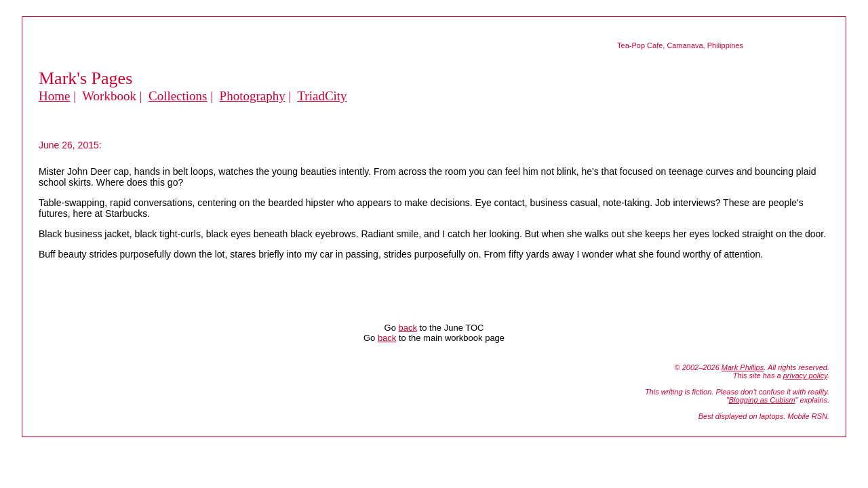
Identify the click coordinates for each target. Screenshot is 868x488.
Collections (178, 96)
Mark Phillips (743, 367)
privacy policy (805, 375)
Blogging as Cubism (762, 400)
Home (54, 96)
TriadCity (322, 96)
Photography (253, 96)
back (407, 328)
